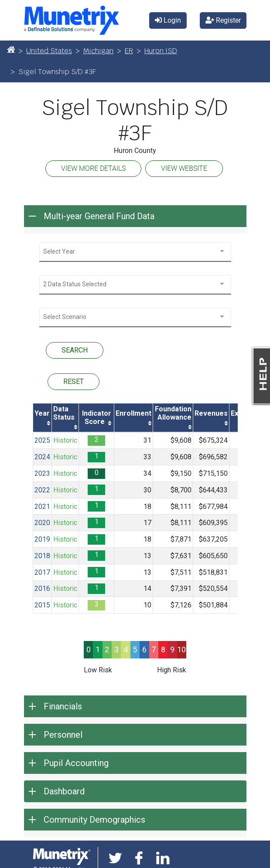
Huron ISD (161, 51)
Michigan (98, 51)
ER (129, 51)
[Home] (11, 49)
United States (49, 51)
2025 (42, 440)
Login (168, 20)
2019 (42, 539)
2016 (42, 588)
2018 (42, 556)
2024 (42, 457)
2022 (42, 490)
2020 (42, 523)
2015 (42, 605)
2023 (42, 473)
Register (223, 20)
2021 (42, 507)
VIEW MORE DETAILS (93, 168)
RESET (73, 381)
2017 (42, 572)
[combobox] (135, 252)
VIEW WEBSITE (184, 168)
